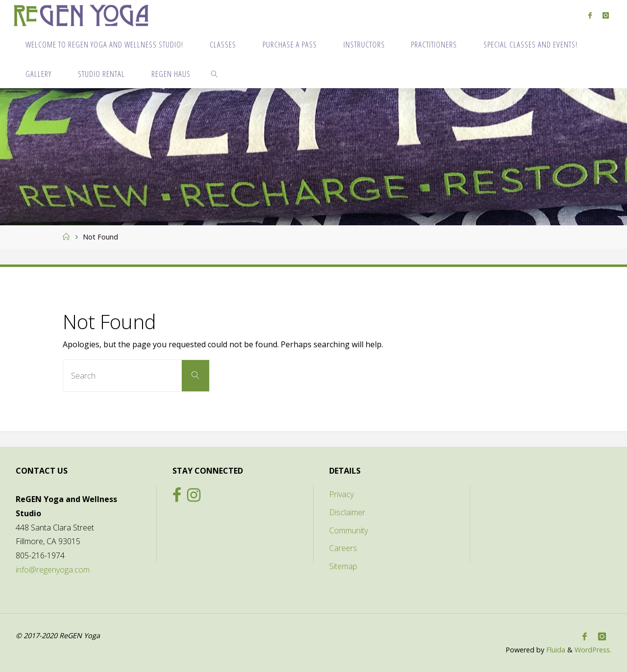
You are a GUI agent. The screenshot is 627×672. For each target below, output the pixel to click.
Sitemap (343, 566)
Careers (343, 548)
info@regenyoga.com (53, 570)
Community (349, 530)
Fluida (555, 650)
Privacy (341, 494)
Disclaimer (347, 512)
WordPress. (593, 650)
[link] (215, 73)
